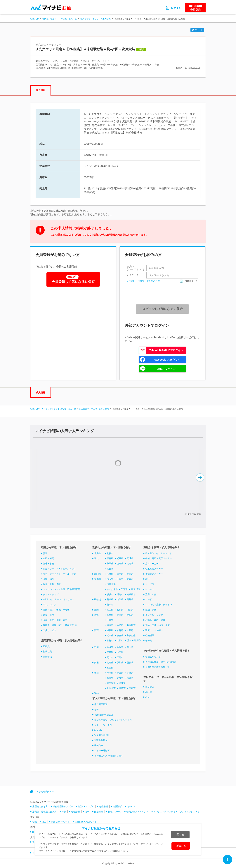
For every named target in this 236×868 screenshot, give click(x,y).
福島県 (130, 564)
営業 (45, 553)
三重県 (110, 620)
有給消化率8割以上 (104, 715)
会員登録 (195, 8)
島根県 (120, 647)
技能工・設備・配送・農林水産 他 (60, 625)
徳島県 (110, 663)
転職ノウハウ (115, 812)
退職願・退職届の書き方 (44, 812)
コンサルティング (154, 615)
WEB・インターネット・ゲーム (59, 599)
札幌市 (110, 553)
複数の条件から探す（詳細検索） (162, 662)
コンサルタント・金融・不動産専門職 (62, 589)
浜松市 (120, 625)
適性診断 (117, 807)
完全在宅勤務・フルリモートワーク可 (113, 720)
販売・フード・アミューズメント (60, 569)
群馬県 (130, 574)
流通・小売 (151, 594)
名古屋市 (131, 625)
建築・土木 (48, 615)
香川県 (120, 663)
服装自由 (99, 745)
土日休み (150, 687)
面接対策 (99, 812)
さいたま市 (112, 589)
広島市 (120, 657)
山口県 (120, 652)
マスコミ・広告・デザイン (159, 605)
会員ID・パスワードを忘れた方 (144, 281)
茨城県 (110, 574)
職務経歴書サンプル (63, 807)
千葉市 (124, 589)
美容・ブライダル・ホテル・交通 (60, 574)
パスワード (133, 275)
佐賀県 (120, 673)
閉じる (180, 835)
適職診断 (75, 812)
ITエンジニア (50, 605)
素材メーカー (152, 564)
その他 (149, 641)
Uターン (131, 807)
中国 (96, 647)
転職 (34, 822)
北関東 (98, 574)
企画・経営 (48, 558)
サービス (150, 584)
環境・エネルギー (154, 630)
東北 (96, 558)
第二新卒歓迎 (101, 704)
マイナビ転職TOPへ (44, 792)
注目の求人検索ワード (86, 822)
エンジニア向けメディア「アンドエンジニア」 (177, 812)
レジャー (150, 589)
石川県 (120, 610)
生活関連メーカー (154, 574)
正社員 (46, 646)
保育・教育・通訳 (52, 584)
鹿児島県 (111, 683)
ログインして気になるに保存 (163, 309)
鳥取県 (110, 647)
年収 (64, 812)
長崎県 (130, 673)
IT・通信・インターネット (158, 553)
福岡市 (122, 688)
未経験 (149, 692)
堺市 (129, 641)
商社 (147, 579)
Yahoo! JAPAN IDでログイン (166, 350)
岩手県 (120, 558)
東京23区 (136, 589)
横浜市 (110, 594)
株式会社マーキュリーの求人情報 (95, 19)
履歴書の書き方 (40, 807)
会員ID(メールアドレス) (136, 268)
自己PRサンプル (86, 807)
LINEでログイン (166, 369)
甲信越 (98, 599)
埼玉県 (110, 579)
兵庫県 (110, 636)
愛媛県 (130, 663)
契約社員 (47, 652)
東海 (96, 615)
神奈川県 (111, 584)
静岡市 (110, 625)
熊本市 (132, 688)
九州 (96, 673)
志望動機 (103, 807)
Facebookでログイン (166, 360)
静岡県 (120, 615)
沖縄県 (122, 683)
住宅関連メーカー (154, 569)
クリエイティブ (51, 594)
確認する (181, 846)
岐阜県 (110, 615)
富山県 (110, 610)
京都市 (110, 641)
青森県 (110, 558)
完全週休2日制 (101, 735)
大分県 (120, 678)
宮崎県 (130, 678)
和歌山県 (131, 636)
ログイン (176, 8)
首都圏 (98, 579)
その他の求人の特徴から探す (109, 756)
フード (149, 599)
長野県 (130, 599)
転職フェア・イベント (137, 812)
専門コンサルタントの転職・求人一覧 (59, 19)
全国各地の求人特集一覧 (157, 667)
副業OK (98, 730)
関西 (96, 630)
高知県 (110, 668)
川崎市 (120, 594)
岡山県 (130, 647)
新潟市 (110, 605)
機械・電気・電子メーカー (159, 558)
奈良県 (120, 636)
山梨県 (120, 599)
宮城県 (130, 558)
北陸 (96, 610)
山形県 (120, 564)
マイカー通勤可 (102, 751)
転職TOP (34, 19)
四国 (96, 663)
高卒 (147, 697)
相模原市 (131, 594)
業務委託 (47, 657)
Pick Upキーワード (60, 822)
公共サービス (50, 630)
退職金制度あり (102, 740)
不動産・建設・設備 (155, 620)
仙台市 (110, 569)
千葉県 (120, 579)
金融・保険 (151, 610)
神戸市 (138, 641)
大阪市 (120, 641)
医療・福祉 (48, 579)
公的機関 (150, 636)
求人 (44, 822)
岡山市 (110, 657)
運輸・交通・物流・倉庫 (157, 625)
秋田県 (110, 564)
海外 (96, 693)
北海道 (98, 553)
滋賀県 (110, 630)
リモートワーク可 (103, 725)
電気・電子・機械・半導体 (56, 610)
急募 (96, 710)
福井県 (130, 610)
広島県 (110, 652)
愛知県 (130, 615)
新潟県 (110, 599)
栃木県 (120, 574)
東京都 (130, 579)
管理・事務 (48, 564)
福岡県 (110, 673)
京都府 (120, 630)
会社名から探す (153, 657)
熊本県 (110, 678)
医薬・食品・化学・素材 (55, 620)
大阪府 (130, 630)
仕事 (87, 812)
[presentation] (164, 294)
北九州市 (111, 688)
